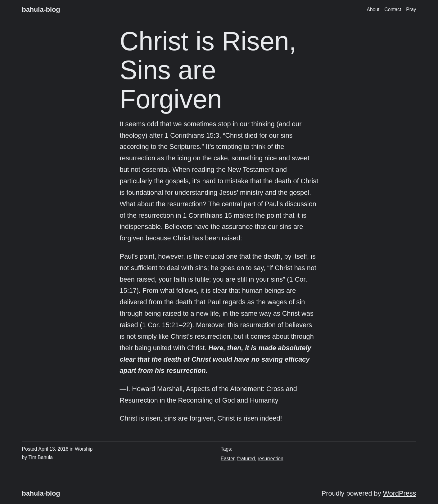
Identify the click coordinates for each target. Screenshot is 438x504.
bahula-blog (41, 9)
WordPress (400, 493)
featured (246, 459)
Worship (84, 449)
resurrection (271, 459)
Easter (228, 459)
